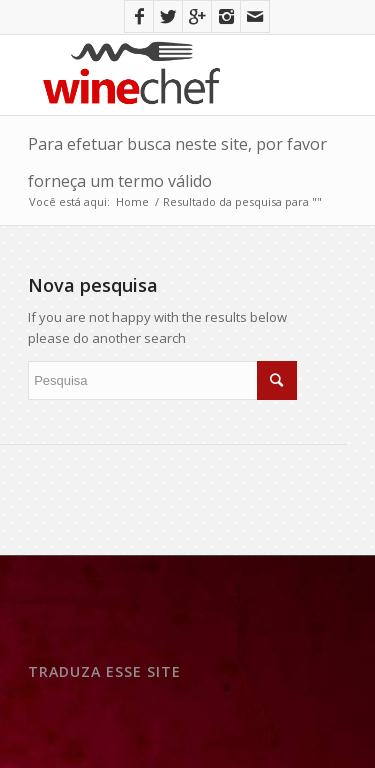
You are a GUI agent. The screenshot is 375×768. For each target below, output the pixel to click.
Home (132, 201)
